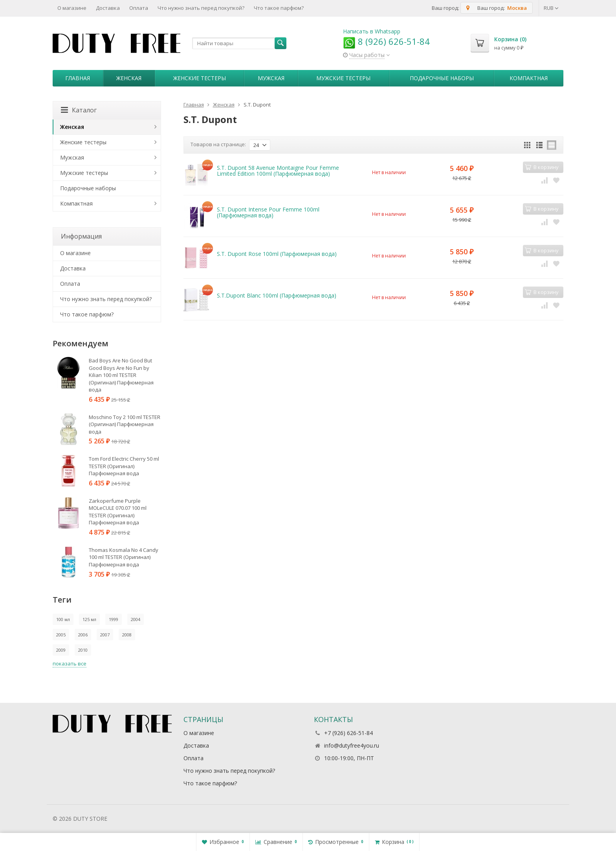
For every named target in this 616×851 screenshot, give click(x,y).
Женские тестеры (200, 78)
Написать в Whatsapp (372, 31)
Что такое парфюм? (279, 8)
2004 (136, 619)
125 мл (89, 619)
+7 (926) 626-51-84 (348, 733)
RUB (551, 8)
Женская (129, 78)
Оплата (139, 8)
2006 (83, 635)
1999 (114, 619)
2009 (61, 650)
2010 (83, 650)
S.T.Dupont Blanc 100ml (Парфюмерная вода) (277, 295)
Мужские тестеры (343, 78)
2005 (61, 635)
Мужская (271, 78)
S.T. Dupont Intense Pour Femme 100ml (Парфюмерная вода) (268, 212)
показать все (70, 664)
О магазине (72, 8)
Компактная (529, 78)
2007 (105, 635)
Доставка (108, 8)
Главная (78, 78)
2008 (127, 635)
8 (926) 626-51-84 (386, 41)
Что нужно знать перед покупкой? (201, 8)
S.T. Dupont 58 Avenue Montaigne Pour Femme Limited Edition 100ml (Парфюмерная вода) (278, 171)
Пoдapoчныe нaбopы (442, 78)
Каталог (79, 110)
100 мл (63, 619)
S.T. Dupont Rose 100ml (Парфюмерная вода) (277, 254)
